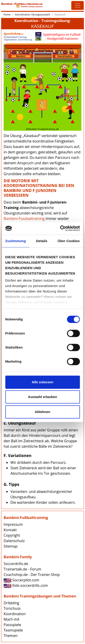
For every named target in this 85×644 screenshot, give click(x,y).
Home (7, 14)
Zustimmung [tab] (16, 241)
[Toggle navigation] (78, 5)
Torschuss (12, 608)
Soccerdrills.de (16, 564)
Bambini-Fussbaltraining (24, 219)
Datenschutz (14, 541)
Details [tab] (42, 241)
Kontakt (10, 530)
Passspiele (12, 625)
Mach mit (11, 619)
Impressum (13, 524)
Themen (11, 636)
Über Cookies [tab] (69, 241)
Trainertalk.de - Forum (22, 569)
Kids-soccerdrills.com (26, 585)
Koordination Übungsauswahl (33, 14)
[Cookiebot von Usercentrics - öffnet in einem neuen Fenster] (61, 228)
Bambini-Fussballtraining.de (22, 5)
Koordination (15, 614)
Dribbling (11, 603)
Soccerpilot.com (21, 580)
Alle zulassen (42, 382)
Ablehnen (42, 412)
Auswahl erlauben (42, 397)
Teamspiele (13, 630)
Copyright (12, 535)
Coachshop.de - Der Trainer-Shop (32, 575)
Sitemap (11, 546)
